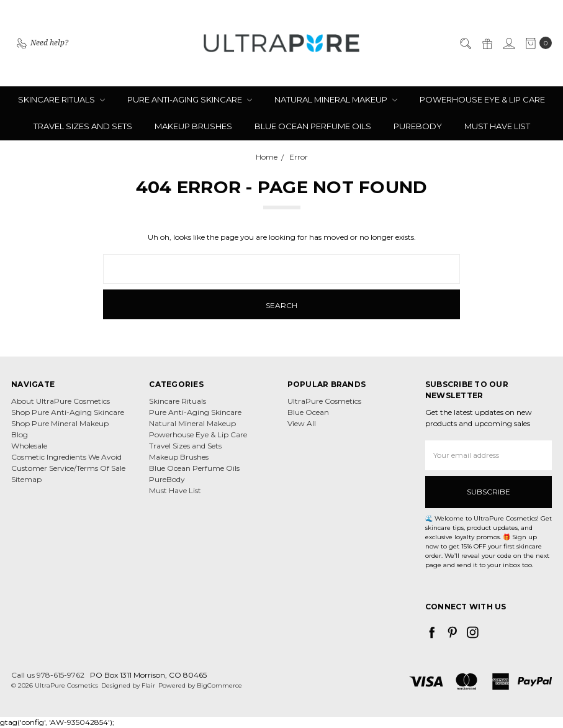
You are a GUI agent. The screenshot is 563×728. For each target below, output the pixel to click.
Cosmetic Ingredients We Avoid (66, 457)
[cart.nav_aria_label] (536, 43)
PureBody (418, 126)
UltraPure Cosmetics (324, 401)
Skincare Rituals (61, 99)
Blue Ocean (308, 412)
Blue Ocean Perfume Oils (313, 126)
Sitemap (26, 479)
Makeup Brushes (193, 126)
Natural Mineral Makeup (336, 99)
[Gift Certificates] (487, 43)
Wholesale (29, 446)
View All (302, 423)
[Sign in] (508, 43)
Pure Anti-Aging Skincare (190, 99)
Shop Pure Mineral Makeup (60, 423)
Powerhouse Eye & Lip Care (482, 99)
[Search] (465, 43)
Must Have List (497, 126)
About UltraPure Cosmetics (61, 401)
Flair (148, 685)
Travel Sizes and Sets (83, 126)
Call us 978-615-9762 (48, 675)
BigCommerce (219, 685)
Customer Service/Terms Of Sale (68, 468)
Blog (20, 435)
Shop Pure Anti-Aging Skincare (68, 412)
